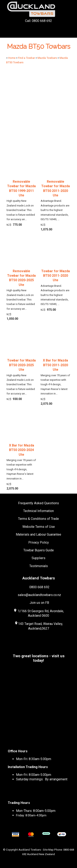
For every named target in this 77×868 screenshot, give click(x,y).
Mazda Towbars (47, 58)
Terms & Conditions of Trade (38, 519)
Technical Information (38, 511)
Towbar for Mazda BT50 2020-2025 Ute (21, 365)
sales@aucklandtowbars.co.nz (39, 595)
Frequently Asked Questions (38, 503)
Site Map (48, 850)
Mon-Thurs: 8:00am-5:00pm (36, 811)
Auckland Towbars (30, 850)
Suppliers (38, 558)
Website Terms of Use (39, 527)
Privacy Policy (39, 542)
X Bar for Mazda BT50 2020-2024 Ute (22, 450)
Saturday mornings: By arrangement (42, 779)
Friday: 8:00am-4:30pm (31, 815)
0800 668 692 (39, 587)
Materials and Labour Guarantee (38, 534)
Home (12, 58)
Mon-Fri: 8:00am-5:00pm (34, 775)
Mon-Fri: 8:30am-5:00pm (34, 759)
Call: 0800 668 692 (38, 28)
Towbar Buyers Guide (39, 550)
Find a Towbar (26, 58)
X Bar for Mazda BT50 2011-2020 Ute (55, 365)
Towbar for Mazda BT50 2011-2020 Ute (56, 276)
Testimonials (39, 566)
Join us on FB (39, 603)
